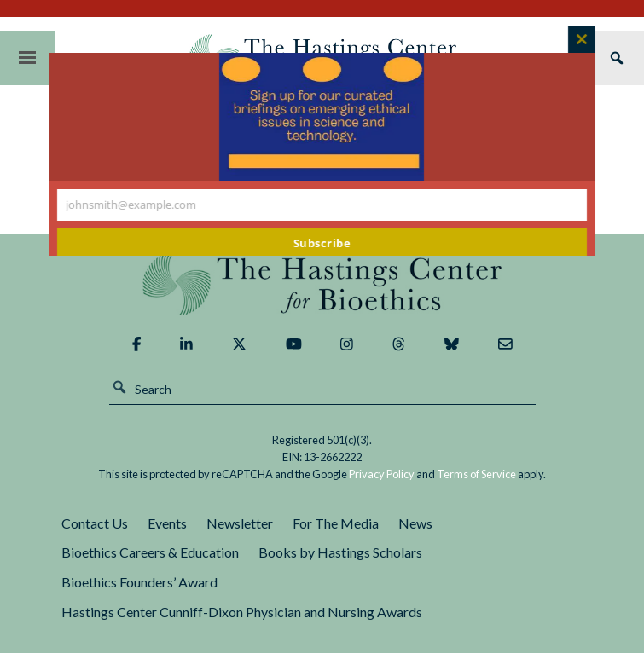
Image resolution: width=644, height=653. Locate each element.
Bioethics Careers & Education (150, 552)
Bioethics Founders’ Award (139, 582)
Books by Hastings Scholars (340, 552)
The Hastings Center (322, 283)
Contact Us (95, 523)
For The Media (336, 523)
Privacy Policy (382, 474)
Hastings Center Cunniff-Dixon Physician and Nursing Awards (242, 612)
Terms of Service (476, 474)
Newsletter (240, 523)
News (415, 523)
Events (167, 523)
